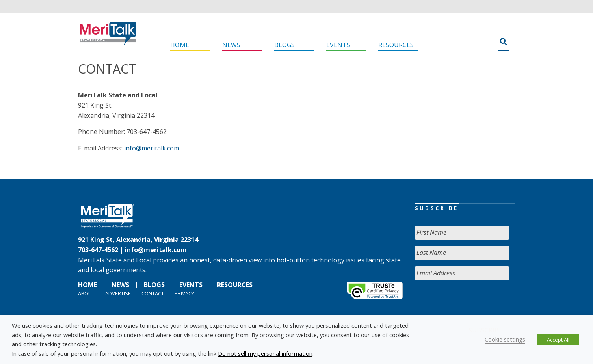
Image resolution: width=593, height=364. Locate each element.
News (231, 45)
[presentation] (475, 302)
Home (180, 45)
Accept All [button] (558, 340)
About (86, 293)
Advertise (118, 293)
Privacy (184, 293)
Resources (396, 45)
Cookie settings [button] (505, 339)
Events (338, 45)
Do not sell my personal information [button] (265, 353)
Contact (153, 293)
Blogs (284, 45)
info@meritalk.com (152, 148)
